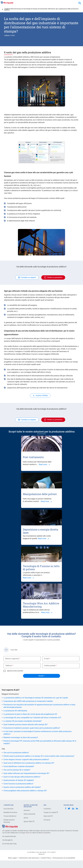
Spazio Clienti (29, 821)
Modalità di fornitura (10, 812)
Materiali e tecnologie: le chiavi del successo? (21, 737)
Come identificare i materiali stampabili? (19, 766)
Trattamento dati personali (29, 858)
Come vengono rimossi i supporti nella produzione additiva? (26, 759)
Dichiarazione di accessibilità (64, 858)
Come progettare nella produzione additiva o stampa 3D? (25, 791)
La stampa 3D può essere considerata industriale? (23, 721)
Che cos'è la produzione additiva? (16, 753)
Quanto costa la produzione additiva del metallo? (22, 787)
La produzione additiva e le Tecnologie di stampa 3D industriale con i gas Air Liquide (36, 698)
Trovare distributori (10, 816)
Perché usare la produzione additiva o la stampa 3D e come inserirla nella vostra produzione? (39, 756)
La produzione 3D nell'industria (15, 711)
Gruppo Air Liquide (51, 812)
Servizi (26, 818)
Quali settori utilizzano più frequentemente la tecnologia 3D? (26, 773)
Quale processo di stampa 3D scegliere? (19, 780)
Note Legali (12, 858)
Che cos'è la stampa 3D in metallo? (17, 770)
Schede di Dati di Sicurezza (9, 821)
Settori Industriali (29, 814)
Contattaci (47, 809)
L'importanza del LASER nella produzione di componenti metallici (28, 701)
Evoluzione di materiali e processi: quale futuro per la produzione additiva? (32, 728)
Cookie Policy (46, 858)
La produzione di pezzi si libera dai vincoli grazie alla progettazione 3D (30, 714)
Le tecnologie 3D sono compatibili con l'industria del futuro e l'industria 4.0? (32, 718)
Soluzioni (27, 810)
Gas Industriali (8, 809)
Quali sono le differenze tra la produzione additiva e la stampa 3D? (29, 763)
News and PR (48, 816)
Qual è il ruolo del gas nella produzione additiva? (22, 777)
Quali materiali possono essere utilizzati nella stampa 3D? (26, 725)
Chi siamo (47, 820)
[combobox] (80, 3)
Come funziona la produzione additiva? (18, 784)
